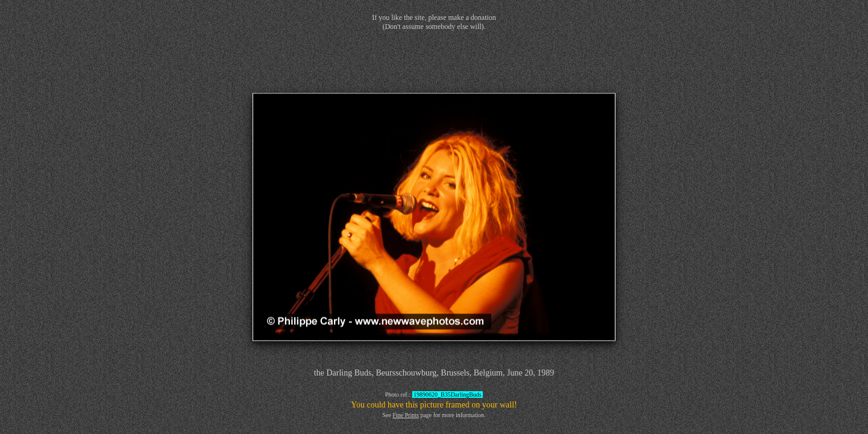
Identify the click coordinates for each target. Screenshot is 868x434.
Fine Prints (406, 415)
